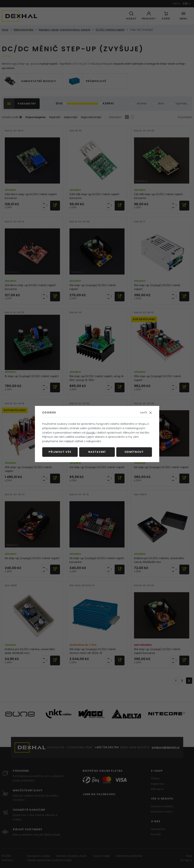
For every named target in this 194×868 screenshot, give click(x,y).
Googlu (91, 433)
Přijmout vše (60, 452)
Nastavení (97, 452)
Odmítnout (134, 452)
